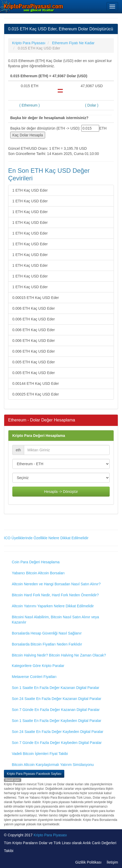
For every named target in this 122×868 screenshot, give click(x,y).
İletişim (112, 862)
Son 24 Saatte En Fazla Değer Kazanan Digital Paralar (57, 699)
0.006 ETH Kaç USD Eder (34, 308)
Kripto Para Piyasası (50, 835)
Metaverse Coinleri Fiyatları (34, 677)
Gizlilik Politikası (88, 862)
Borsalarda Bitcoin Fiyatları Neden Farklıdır (47, 644)
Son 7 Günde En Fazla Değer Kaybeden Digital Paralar (57, 743)
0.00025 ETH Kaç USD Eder (36, 394)
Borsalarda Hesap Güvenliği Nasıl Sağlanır (47, 633)
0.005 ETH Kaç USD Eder (34, 362)
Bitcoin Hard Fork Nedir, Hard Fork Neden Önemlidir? (55, 595)
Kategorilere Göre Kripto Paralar (38, 666)
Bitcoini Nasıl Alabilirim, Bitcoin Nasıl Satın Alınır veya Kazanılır (55, 620)
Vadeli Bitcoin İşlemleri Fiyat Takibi (40, 754)
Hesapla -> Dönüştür (61, 492)
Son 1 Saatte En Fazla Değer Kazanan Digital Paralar (55, 688)
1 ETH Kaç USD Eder (30, 190)
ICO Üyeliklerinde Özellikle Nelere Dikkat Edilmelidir (46, 538)
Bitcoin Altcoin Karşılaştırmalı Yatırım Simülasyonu (53, 765)
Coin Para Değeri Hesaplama (36, 562)
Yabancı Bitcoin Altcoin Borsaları (38, 573)
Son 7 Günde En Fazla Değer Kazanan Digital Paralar (56, 710)
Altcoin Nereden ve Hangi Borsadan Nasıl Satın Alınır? (56, 584)
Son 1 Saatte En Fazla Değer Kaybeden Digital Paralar (57, 721)
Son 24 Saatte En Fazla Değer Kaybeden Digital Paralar (58, 732)
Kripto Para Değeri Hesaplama (39, 436)
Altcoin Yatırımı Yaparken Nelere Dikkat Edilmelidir (53, 606)
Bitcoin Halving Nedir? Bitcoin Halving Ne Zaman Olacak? (59, 655)
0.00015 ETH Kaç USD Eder (36, 298)
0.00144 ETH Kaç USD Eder (36, 383)
